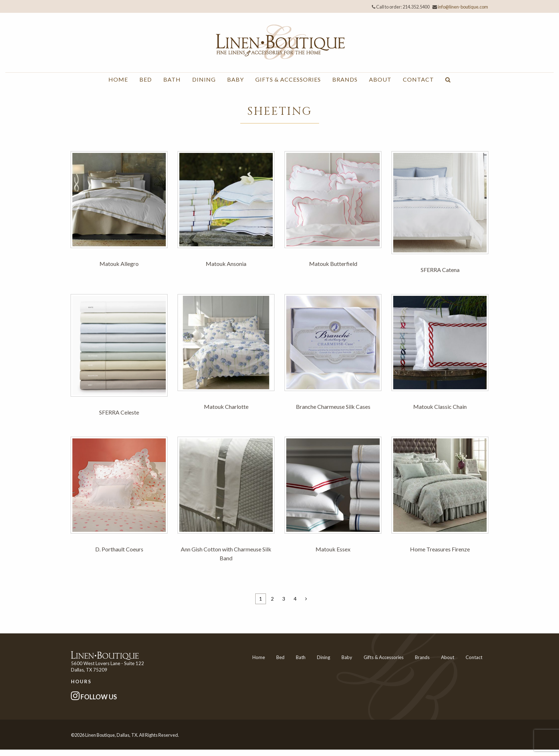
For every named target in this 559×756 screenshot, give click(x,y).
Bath (172, 79)
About (380, 79)
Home (118, 79)
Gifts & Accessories (288, 79)
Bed (146, 79)
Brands (345, 79)
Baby (235, 79)
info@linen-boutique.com (463, 7)
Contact (418, 79)
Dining (204, 79)
